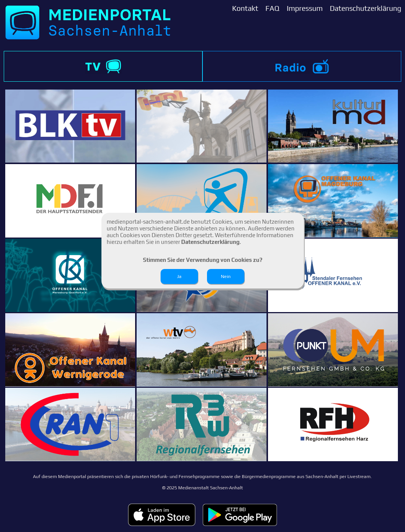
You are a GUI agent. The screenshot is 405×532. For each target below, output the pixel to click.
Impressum (305, 8)
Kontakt (245, 8)
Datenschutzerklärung (366, 8)
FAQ (272, 8)
